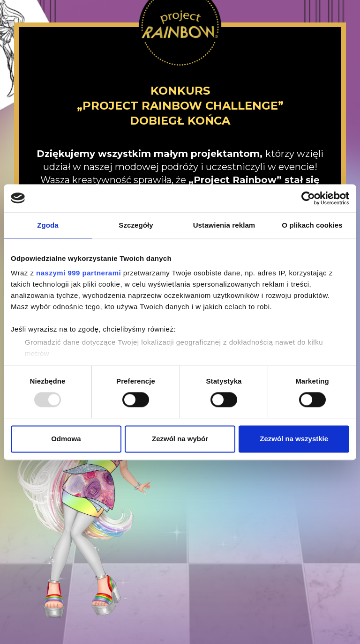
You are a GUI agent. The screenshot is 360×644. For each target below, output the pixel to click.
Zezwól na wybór (180, 439)
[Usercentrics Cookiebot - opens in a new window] (308, 198)
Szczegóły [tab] (136, 225)
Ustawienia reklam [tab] (224, 225)
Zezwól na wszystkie (294, 439)
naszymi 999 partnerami (79, 273)
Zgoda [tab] (48, 225)
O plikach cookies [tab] (312, 225)
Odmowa (66, 439)
